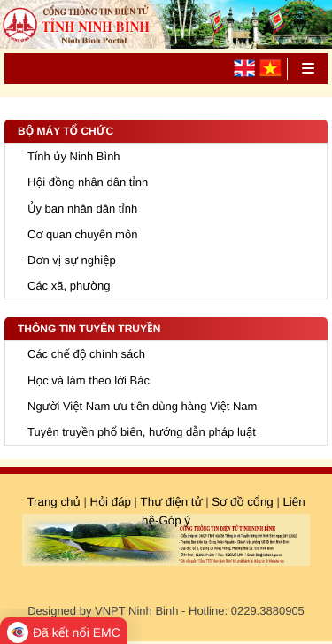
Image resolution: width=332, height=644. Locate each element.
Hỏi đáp (110, 502)
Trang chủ (53, 502)
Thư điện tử (172, 502)
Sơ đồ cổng (241, 502)
